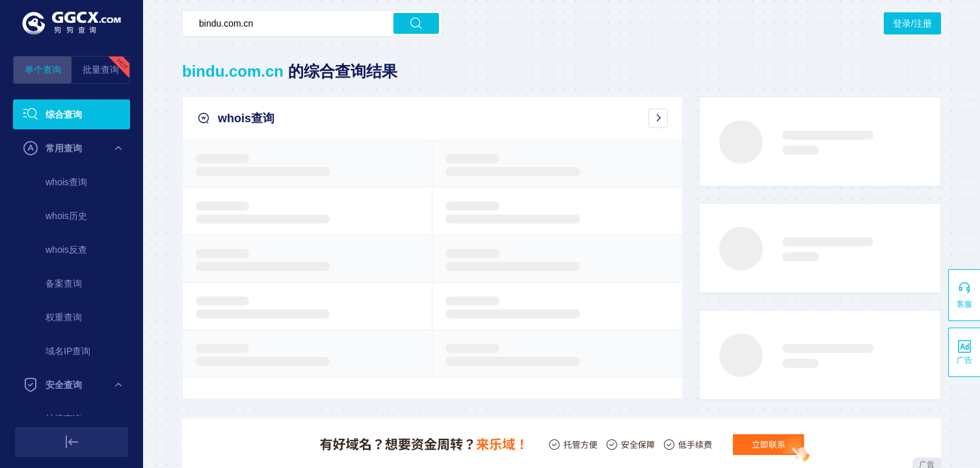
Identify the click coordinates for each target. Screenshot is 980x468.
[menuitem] (72, 114)
